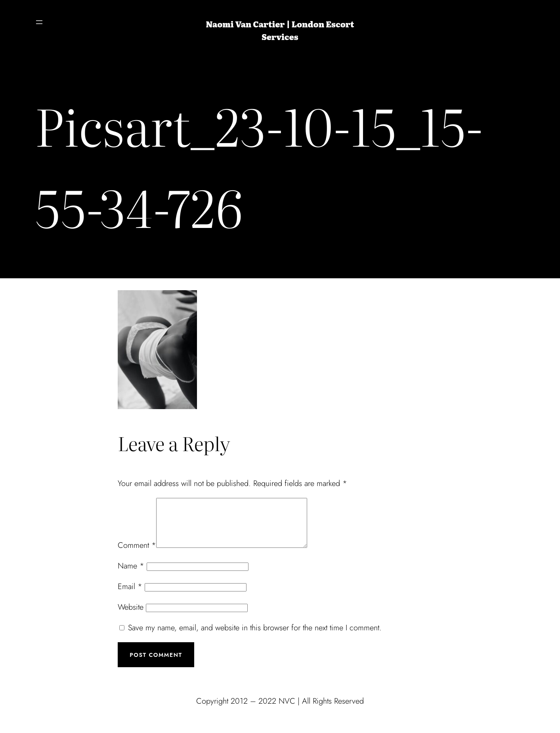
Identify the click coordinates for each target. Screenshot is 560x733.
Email (130, 596)
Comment (137, 555)
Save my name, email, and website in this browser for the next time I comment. (255, 637)
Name (131, 575)
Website (131, 617)
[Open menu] (39, 22)
